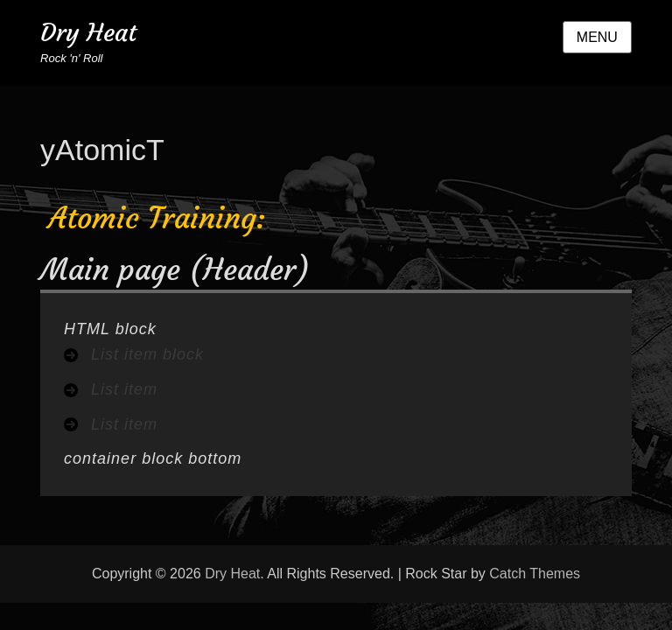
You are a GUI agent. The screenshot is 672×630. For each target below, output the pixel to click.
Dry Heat (88, 33)
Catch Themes (535, 574)
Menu (597, 37)
